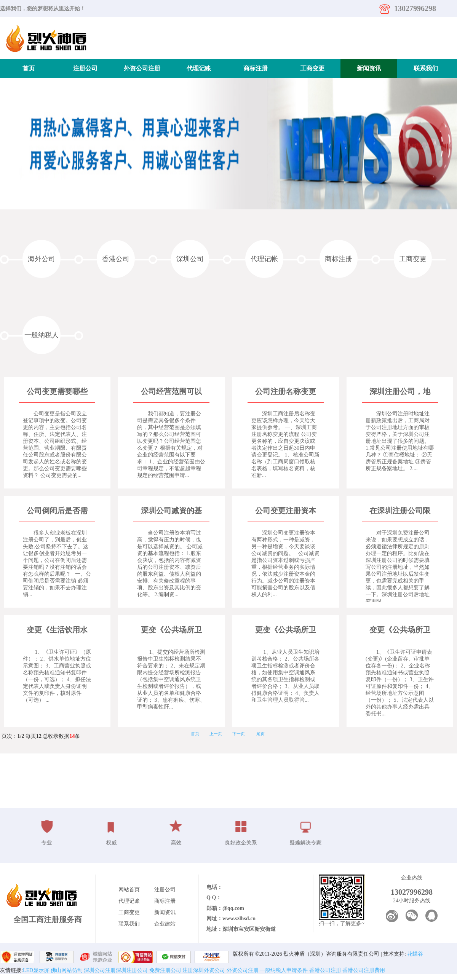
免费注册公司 (165, 970)
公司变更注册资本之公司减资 (286, 511)
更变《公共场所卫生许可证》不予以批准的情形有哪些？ (171, 630)
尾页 (260, 734)
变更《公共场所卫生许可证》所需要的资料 (400, 630)
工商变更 (312, 68)
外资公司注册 (142, 68)
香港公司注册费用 (363, 970)
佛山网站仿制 (67, 970)
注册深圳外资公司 (203, 970)
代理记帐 (264, 259)
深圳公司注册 (100, 970)
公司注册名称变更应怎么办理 (286, 392)
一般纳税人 (42, 335)
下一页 (239, 734)
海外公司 (42, 259)
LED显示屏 (36, 970)
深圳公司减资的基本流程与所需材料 (171, 511)
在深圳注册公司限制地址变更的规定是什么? (400, 511)
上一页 (216, 734)
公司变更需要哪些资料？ (57, 392)
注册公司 (85, 68)
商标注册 (256, 68)
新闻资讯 (369, 68)
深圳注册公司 (132, 970)
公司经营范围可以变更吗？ (171, 392)
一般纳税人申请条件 (283, 970)
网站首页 (129, 890)
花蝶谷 (415, 954)
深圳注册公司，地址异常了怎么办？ (400, 392)
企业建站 (165, 924)
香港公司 (116, 259)
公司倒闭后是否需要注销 (57, 511)
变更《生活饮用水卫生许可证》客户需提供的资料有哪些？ (57, 630)
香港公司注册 (324, 970)
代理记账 (199, 68)
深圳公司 (190, 259)
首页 (29, 68)
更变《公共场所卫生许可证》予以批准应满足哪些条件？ (286, 630)
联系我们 (426, 68)
